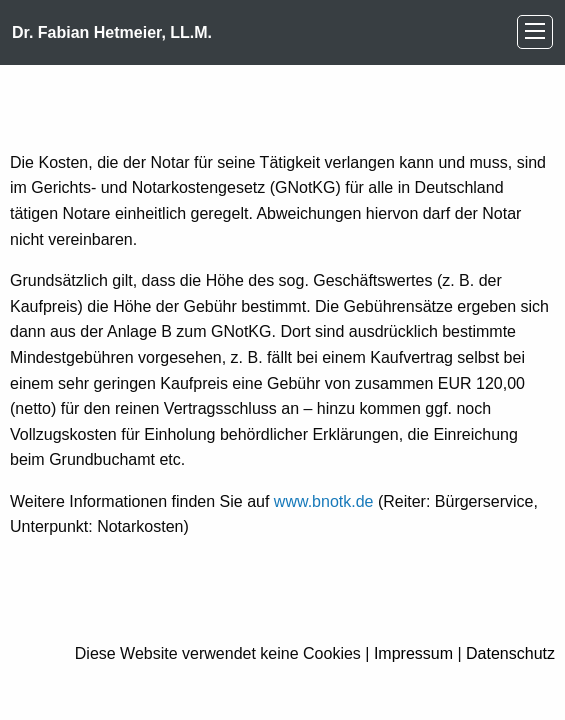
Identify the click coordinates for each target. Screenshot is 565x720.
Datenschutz (510, 653)
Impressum (413, 653)
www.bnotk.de (324, 501)
